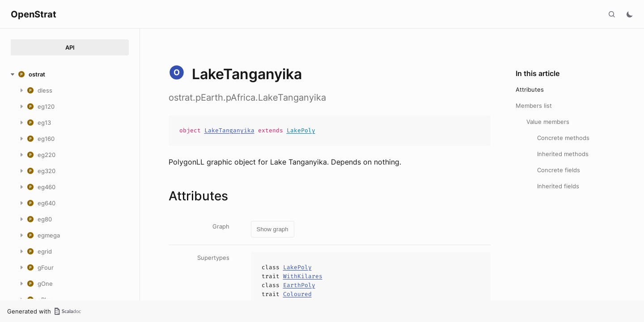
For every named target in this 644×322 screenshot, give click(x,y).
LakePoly (301, 130)
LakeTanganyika (229, 130)
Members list (534, 106)
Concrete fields (559, 170)
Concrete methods (563, 138)
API (70, 47)
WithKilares (303, 276)
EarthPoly (299, 285)
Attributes (530, 89)
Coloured (297, 294)
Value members (548, 122)
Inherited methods (563, 154)
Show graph (273, 229)
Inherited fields (558, 186)
